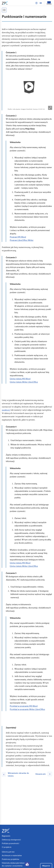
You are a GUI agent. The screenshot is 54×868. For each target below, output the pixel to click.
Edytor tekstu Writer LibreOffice (24, 382)
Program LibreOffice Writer (22, 240)
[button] (37, 3)
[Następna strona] (43, 774)
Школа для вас (8, 852)
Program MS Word (18, 237)
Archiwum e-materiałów (12, 855)
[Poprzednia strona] (18, 774)
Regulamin (6, 836)
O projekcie (7, 847)
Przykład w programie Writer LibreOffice (27, 709)
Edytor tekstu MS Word (20, 379)
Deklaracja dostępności (11, 840)
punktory (6, 410)
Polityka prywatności (10, 843)
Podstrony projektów (11, 859)
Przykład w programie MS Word (24, 706)
